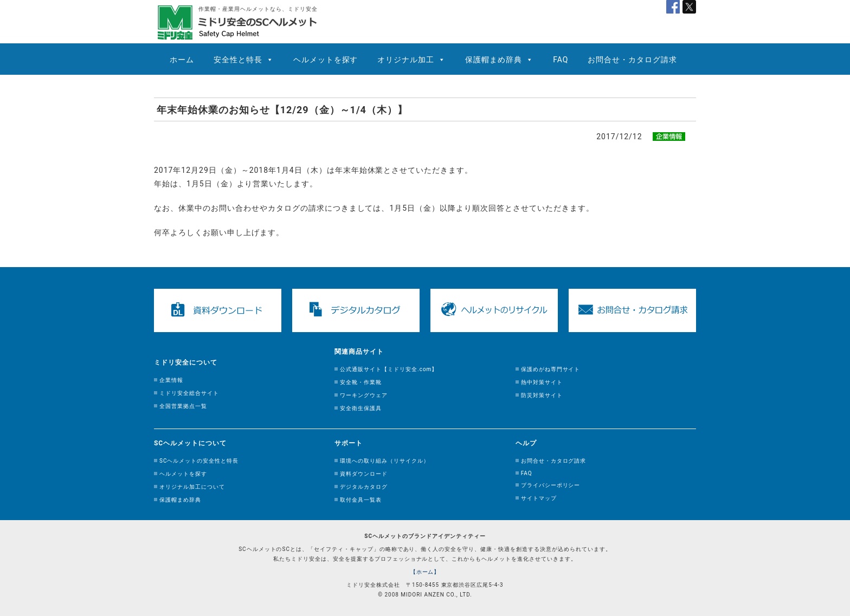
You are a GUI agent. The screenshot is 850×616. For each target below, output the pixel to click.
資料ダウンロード (364, 474)
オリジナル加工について (192, 487)
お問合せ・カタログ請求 (632, 60)
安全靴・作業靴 (361, 382)
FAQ (561, 60)
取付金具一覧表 (361, 500)
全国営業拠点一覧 (183, 406)
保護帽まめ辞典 (494, 60)
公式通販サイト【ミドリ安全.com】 (389, 369)
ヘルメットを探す (326, 60)
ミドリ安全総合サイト (189, 393)
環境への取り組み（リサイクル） (385, 461)
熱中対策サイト (542, 382)
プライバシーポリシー (551, 485)
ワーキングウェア (364, 395)
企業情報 (171, 380)
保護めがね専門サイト (551, 369)
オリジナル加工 (406, 60)
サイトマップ (539, 498)
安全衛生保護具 (361, 408)
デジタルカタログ (364, 487)
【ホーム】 (425, 572)
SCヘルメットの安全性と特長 (199, 461)
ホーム (182, 60)
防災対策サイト (542, 395)
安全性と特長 (238, 60)
